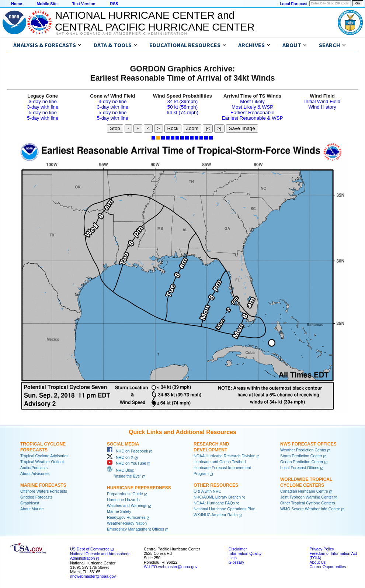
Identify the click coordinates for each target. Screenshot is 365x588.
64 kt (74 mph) (182, 112)
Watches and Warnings (127, 506)
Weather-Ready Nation (127, 523)
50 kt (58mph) (182, 107)
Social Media (123, 444)
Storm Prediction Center (301, 456)
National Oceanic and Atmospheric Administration (121, 34)
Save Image (242, 128)
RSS (114, 4)
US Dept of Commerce (90, 549)
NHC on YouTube (126, 463)
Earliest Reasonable (252, 112)
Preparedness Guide (125, 494)
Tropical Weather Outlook (42, 462)
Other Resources (216, 485)
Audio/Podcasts (34, 468)
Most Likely (252, 101)
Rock (173, 128)
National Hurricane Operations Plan (225, 509)
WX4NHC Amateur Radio (216, 515)
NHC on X (120, 457)
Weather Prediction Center (303, 450)
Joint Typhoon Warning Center (307, 497)
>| (219, 128)
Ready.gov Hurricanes (126, 517)
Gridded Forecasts (36, 497)
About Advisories (35, 473)
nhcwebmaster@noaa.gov (93, 576)
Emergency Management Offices (135, 529)
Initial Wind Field (322, 101)
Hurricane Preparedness (139, 488)
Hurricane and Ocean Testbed (220, 462)
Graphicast (30, 503)
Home (17, 4)
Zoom (192, 128)
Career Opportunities (328, 567)
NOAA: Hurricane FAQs (214, 503)
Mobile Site (47, 4)
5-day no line (43, 112)
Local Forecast (294, 4)
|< (208, 128)
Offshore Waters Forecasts (44, 491)
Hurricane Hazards (123, 500)
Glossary (236, 562)
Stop (115, 128)
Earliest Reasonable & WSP (253, 118)
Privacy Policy (321, 549)
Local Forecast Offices (300, 468)
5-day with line (43, 118)
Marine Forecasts (43, 485)
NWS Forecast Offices (308, 444)
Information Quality (245, 553)
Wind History (322, 107)
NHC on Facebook (128, 451)
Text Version (84, 4)
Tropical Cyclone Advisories (44, 456)
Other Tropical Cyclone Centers (308, 503)
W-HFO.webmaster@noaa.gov (171, 567)
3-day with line (43, 107)
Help (233, 558)
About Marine (32, 509)
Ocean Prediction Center (302, 462)
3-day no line (43, 101)
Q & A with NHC (207, 491)
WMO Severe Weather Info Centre (310, 509)
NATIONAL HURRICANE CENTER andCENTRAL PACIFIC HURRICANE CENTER (155, 21)
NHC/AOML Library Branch (217, 497)
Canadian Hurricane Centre (304, 491)
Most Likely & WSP (252, 107)
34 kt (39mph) (182, 101)
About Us (317, 562)
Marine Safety (119, 511)
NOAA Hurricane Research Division (225, 456)
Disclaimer (238, 549)
